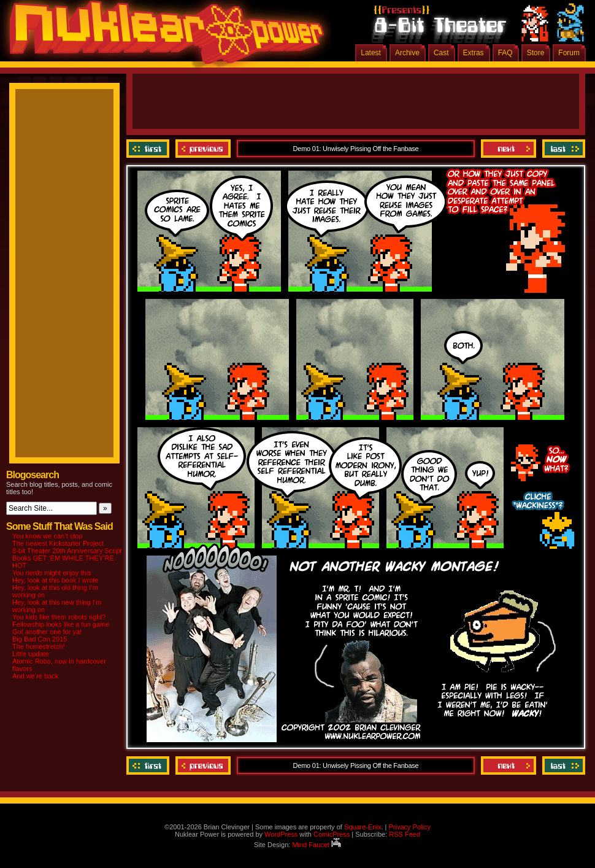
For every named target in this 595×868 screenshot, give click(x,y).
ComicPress (332, 834)
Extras (474, 53)
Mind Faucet (317, 845)
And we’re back (35, 676)
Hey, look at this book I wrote (55, 580)
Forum (569, 53)
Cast (441, 53)
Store (536, 53)
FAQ (505, 53)
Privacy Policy (409, 827)
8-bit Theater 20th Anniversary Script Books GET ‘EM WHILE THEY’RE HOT (67, 558)
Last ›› (562, 149)
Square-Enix (363, 827)
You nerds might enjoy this (52, 573)
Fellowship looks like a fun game (61, 624)
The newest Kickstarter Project (58, 543)
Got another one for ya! (47, 632)
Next (509, 149)
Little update (31, 654)
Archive (407, 53)
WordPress (281, 834)
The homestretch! (39, 646)
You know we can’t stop (48, 536)
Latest (371, 53)
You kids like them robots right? (59, 617)
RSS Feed (405, 834)
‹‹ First (149, 149)
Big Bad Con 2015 (40, 639)
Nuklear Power (163, 37)
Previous (203, 149)
